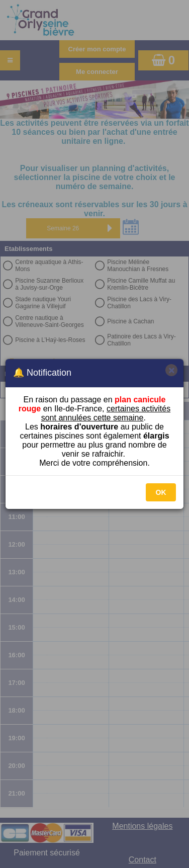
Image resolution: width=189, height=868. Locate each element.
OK (161, 492)
